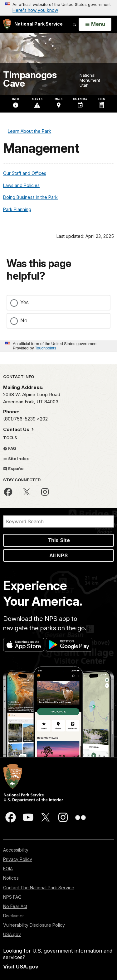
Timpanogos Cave (30, 79)
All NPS (58, 555)
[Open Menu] (95, 24)
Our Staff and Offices (25, 173)
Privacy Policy (18, 859)
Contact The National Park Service (39, 888)
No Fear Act (15, 906)
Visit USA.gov (21, 967)
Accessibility (16, 850)
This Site (59, 540)
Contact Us (17, 429)
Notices (11, 878)
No (24, 320)
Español (14, 468)
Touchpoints (46, 348)
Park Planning (17, 209)
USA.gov (12, 934)
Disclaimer (14, 916)
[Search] (58, 521)
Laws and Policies (21, 185)
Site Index (16, 459)
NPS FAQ (12, 897)
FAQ (10, 448)
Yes (24, 302)
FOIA (8, 869)
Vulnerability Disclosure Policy (34, 925)
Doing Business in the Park (30, 197)
